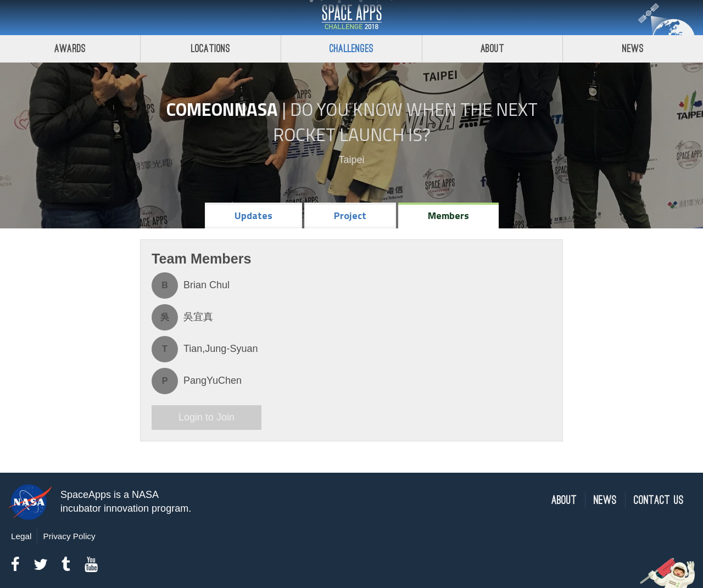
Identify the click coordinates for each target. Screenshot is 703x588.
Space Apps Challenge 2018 (351, 18)
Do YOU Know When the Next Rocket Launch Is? (405, 122)
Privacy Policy (69, 536)
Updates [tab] (253, 215)
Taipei (351, 160)
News (605, 500)
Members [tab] (448, 215)
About (492, 49)
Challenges (351, 49)
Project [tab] (350, 215)
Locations (211, 49)
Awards (70, 49)
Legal (21, 536)
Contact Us (659, 500)
